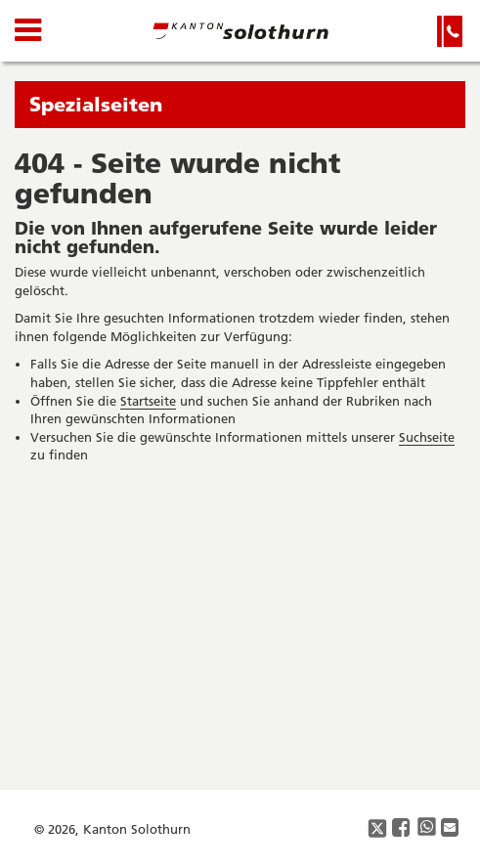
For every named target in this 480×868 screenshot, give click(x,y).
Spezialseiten (96, 104)
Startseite (148, 401)
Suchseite (427, 437)
